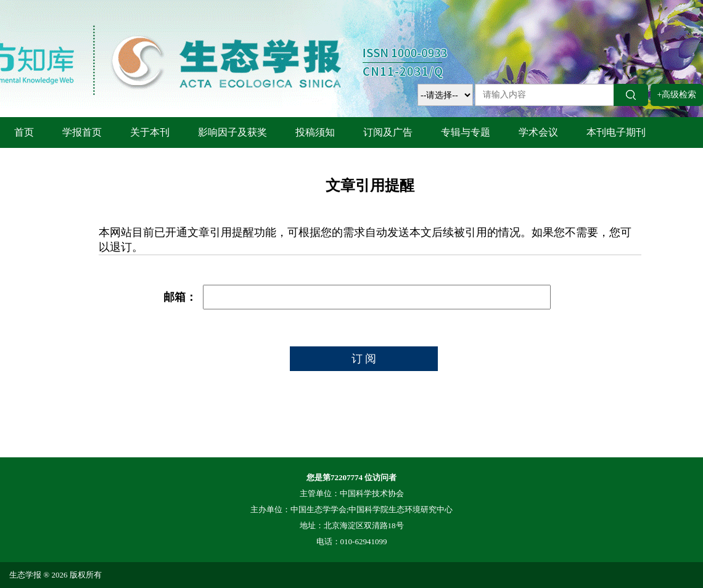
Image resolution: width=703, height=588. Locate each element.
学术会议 (538, 132)
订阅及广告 (388, 132)
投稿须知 (315, 132)
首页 (24, 132)
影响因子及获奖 (232, 132)
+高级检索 (677, 95)
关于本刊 (150, 132)
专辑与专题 (466, 132)
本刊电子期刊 (616, 132)
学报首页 (82, 132)
